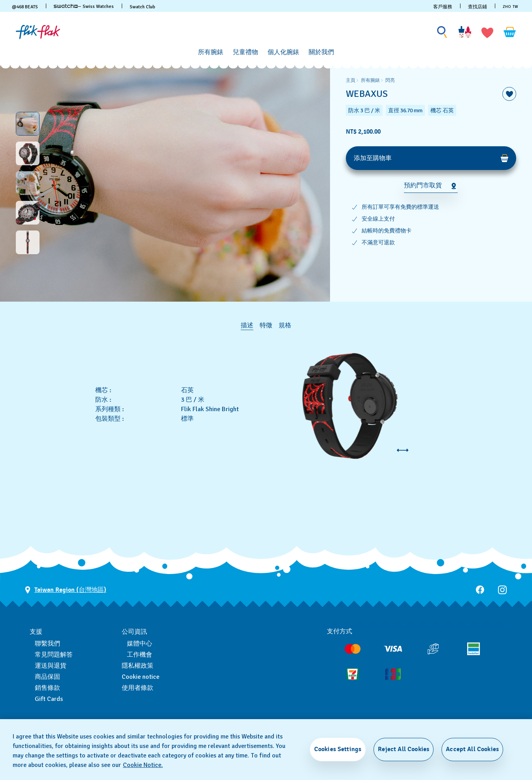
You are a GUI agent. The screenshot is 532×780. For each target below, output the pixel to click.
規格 (285, 325)
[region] (431, 183)
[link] (66, 6)
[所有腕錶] (211, 52)
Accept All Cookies (472, 749)
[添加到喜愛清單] (509, 94)
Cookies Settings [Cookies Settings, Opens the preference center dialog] (338, 749)
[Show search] (442, 32)
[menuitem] (211, 51)
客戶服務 (443, 7)
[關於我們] (321, 52)
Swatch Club (142, 7)
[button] (487, 32)
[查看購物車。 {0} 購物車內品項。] (510, 32)
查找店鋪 (477, 7)
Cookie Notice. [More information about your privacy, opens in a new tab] (143, 765)
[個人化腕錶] (283, 52)
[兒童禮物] (245, 52)
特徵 (266, 325)
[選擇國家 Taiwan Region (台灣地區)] (66, 590)
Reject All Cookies (404, 749)
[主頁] (38, 32)
